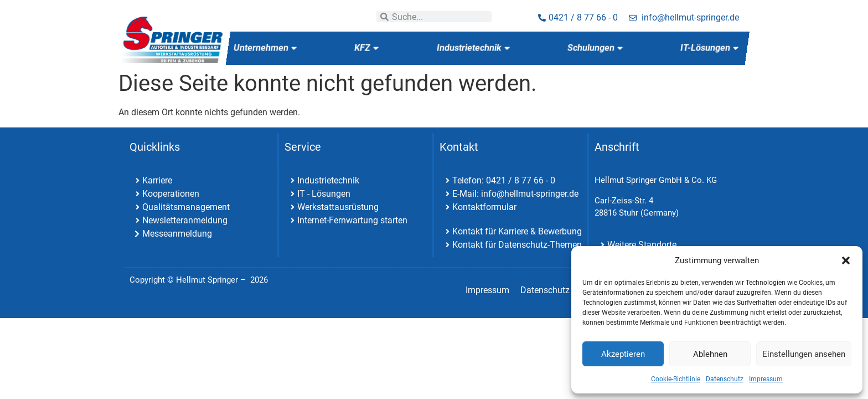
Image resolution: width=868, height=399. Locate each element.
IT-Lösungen (709, 48)
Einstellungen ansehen (804, 354)
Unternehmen (265, 48)
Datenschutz (725, 379)
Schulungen (595, 48)
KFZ (366, 48)
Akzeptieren (623, 354)
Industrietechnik (473, 48)
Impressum (766, 379)
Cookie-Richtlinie (676, 379)
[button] (846, 260)
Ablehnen (710, 354)
